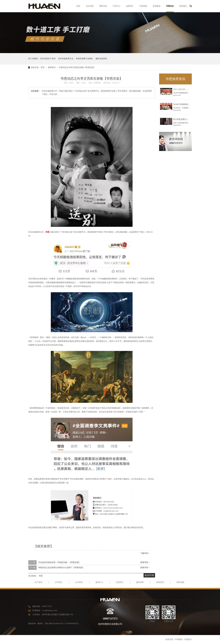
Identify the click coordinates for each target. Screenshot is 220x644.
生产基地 (38, 582)
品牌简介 (130, 6)
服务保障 (140, 582)
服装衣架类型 (101, 59)
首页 (78, 6)
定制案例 (157, 6)
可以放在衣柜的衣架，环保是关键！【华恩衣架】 (59, 562)
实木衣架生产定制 (48, 59)
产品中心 (116, 6)
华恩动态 (170, 6)
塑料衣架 (103, 6)
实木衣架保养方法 (66, 59)
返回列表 (149, 575)
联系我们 (183, 6)
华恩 (47, 232)
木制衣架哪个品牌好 (84, 59)
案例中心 (99, 582)
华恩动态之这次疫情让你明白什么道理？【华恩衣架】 (61, 568)
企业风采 (79, 582)
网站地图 (180, 582)
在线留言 (120, 582)
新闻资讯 (52, 67)
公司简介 (59, 582)
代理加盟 (143, 6)
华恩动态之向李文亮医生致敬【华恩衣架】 (77, 67)
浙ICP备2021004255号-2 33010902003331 (62, 624)
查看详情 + (145, 562)
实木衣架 (90, 6)
